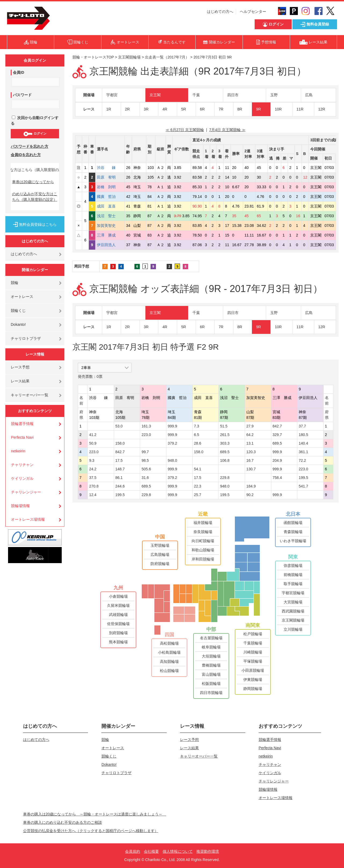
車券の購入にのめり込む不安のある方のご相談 (63, 822)
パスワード (22, 95)
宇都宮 (112, 95)
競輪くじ (18, 311)
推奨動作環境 (208, 851)
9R (258, 109)
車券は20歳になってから (33, 182)
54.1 (198, 469)
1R (109, 109)
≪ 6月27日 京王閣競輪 (185, 130)
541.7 (303, 486)
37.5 (93, 478)
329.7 (277, 435)
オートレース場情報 (28, 519)
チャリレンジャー (26, 492)
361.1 (303, 452)
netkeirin (18, 451)
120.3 (251, 452)
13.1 (250, 443)
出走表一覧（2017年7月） (167, 57)
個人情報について (178, 851)
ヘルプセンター (253, 12)
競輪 (14, 283)
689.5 (277, 443)
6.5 (197, 435)
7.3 (197, 426)
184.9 (251, 486)
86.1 (119, 478)
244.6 (120, 486)
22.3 (198, 486)
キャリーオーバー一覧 (30, 395)
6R (202, 109)
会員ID (19, 72)
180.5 (303, 435)
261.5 (225, 435)
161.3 (146, 426)
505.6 (146, 469)
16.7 (250, 460)
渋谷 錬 (110, 168)
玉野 (274, 95)
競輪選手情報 (22, 424)
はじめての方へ (220, 12)
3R (146, 109)
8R (240, 109)
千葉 (196, 95)
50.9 (93, 443)
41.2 (93, 435)
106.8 (225, 460)
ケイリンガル (22, 478)
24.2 (93, 469)
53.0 (119, 426)
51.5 (224, 426)
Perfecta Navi (22, 437)
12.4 (93, 495)
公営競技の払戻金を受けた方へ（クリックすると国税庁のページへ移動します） (91, 831)
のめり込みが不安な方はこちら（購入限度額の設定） (35, 197)
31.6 (145, 478)
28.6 (198, 443)
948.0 (172, 460)
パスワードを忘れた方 (30, 146)
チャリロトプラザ (26, 338)
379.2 (172, 443)
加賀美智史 (110, 226)
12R (322, 109)
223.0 (146, 435)
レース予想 (20, 367)
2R (127, 109)
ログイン (35, 134)
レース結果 (20, 381)
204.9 (277, 460)
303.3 (225, 443)
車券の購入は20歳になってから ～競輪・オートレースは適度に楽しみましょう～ (95, 814)
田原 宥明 (110, 177)
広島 (309, 95)
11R (300, 109)
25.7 (198, 495)
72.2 (302, 460)
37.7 (302, 426)
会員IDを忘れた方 (26, 155)
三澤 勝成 (110, 235)
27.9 (250, 426)
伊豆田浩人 (110, 245)
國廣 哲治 (110, 197)
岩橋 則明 (110, 187)
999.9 (172, 426)
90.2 (250, 495)
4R (165, 109)
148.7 (120, 469)
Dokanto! (18, 324)
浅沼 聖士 (110, 216)
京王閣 (155, 95)
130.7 (251, 469)
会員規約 (133, 851)
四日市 (233, 95)
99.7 (145, 452)
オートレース (22, 297)
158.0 (120, 443)
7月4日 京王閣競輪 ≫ (227, 130)
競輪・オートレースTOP (93, 57)
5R (184, 109)
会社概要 (151, 851)
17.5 (119, 460)
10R (278, 109)
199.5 (303, 478)
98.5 (145, 460)
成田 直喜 (110, 206)
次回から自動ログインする (35, 121)
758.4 (277, 478)
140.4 (303, 443)
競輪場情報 (20, 506)
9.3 (92, 460)
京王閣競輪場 (129, 57)
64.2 (250, 435)
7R (221, 109)
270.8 (94, 486)
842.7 (277, 426)
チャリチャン (22, 465)
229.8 (225, 478)
